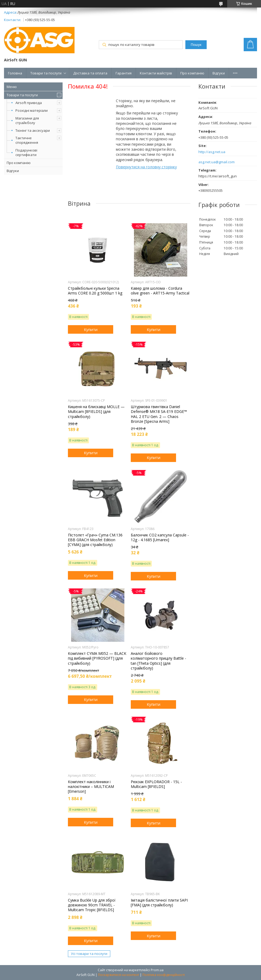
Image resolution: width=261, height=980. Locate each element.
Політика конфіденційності (164, 975)
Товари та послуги (46, 73)
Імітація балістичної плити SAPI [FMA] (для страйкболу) (159, 903)
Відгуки (219, 73)
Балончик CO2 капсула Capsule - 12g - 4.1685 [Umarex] (160, 537)
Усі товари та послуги (89, 954)
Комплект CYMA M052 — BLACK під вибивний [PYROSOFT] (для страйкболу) (97, 658)
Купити (91, 329)
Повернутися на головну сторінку (146, 167)
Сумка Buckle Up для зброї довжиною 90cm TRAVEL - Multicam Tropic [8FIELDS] (92, 905)
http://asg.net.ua (212, 152)
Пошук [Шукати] (196, 45)
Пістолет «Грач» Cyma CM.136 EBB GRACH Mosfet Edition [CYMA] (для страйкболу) (95, 540)
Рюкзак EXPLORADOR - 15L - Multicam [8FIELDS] (156, 784)
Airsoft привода (29, 103)
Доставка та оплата (90, 73)
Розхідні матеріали (32, 110)
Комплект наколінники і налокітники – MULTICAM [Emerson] (91, 787)
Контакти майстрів (156, 73)
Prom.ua (157, 970)
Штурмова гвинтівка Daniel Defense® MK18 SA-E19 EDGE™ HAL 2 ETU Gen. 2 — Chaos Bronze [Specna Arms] (159, 414)
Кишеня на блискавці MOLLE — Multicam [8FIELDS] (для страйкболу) (96, 412)
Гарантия (124, 73)
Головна (15, 73)
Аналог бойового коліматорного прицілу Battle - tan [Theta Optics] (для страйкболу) (158, 661)
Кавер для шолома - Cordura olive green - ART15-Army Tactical (160, 291)
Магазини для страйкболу (27, 120)
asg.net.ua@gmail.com (217, 162)
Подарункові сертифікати (26, 152)
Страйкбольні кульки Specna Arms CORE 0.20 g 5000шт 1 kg (95, 291)
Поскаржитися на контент (119, 975)
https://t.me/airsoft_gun (218, 176)
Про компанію (192, 73)
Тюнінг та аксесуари (33, 130)
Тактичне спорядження (27, 140)
